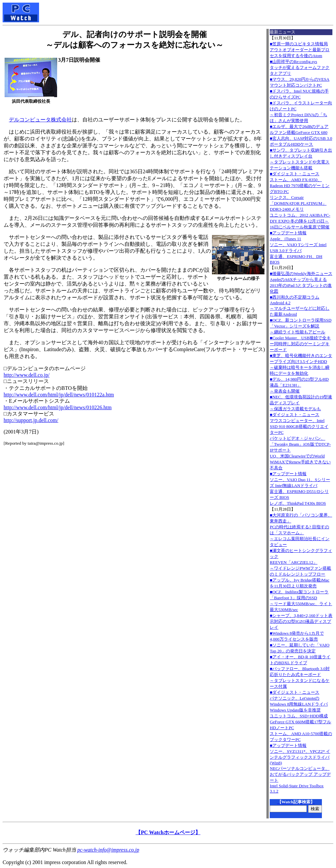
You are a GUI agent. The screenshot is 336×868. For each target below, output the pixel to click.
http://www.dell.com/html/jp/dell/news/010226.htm (58, 407)
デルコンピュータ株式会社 (40, 120)
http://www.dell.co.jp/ (27, 375)
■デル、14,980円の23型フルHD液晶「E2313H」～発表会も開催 (299, 385)
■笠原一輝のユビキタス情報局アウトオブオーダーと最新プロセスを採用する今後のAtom (300, 50)
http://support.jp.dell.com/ (31, 420)
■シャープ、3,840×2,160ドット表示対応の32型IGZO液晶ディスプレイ (301, 621)
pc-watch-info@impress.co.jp (108, 850)
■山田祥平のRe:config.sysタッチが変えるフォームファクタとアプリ (300, 67)
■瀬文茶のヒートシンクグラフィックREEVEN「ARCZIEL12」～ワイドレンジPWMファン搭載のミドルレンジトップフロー (301, 562)
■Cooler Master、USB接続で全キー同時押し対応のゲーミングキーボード (300, 344)
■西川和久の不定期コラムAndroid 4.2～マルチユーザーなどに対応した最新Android (300, 306)
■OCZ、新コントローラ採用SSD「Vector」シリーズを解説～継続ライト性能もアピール (301, 326)
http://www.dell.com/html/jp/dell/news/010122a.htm (59, 395)
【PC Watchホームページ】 (168, 832)
